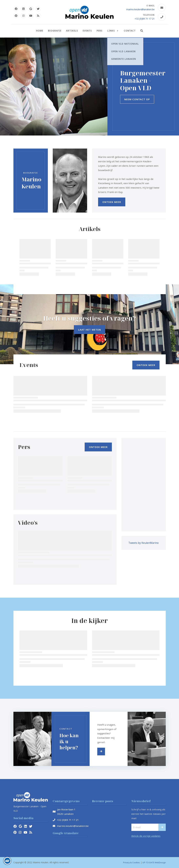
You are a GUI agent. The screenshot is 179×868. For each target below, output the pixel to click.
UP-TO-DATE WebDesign (154, 863)
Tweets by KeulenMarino (144, 543)
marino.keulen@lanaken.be (140, 9)
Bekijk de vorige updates (146, 836)
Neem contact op (137, 99)
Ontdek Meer (112, 202)
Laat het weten (89, 330)
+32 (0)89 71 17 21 (145, 19)
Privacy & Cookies (132, 863)
